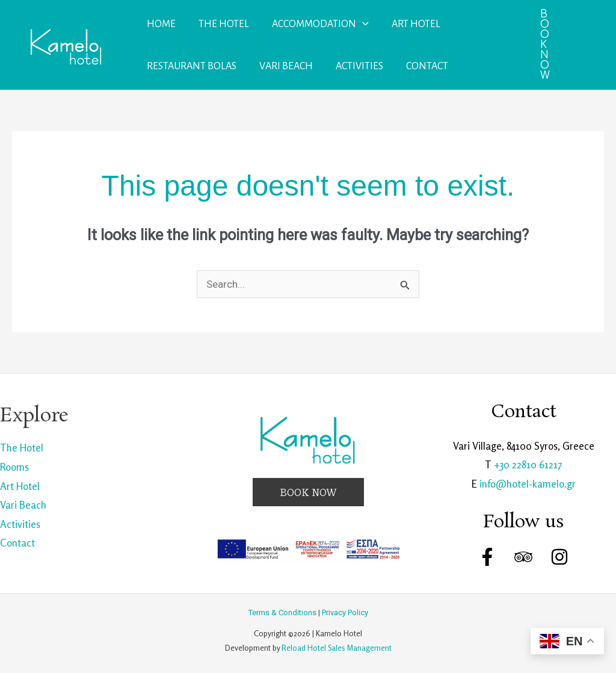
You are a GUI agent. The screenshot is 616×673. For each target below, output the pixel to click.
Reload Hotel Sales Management (337, 648)
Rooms (14, 467)
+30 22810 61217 (528, 464)
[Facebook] (487, 557)
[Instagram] (559, 557)
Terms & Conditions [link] (282, 613)
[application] (359, 24)
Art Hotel (20, 486)
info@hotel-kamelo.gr (528, 484)
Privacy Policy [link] (345, 613)
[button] (545, 45)
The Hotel (22, 448)
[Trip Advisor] (523, 557)
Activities (20, 524)
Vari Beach (23, 505)
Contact (17, 543)
